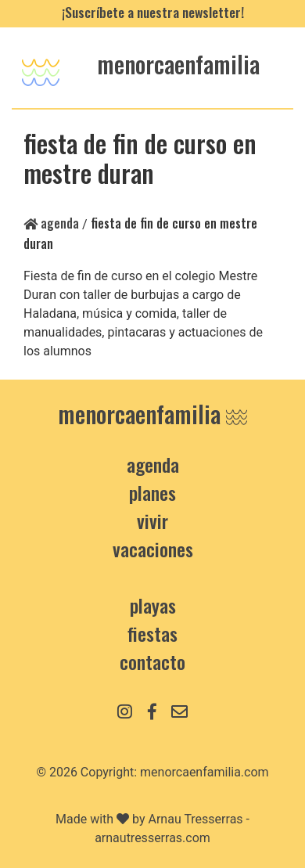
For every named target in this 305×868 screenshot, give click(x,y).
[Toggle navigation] (41, 68)
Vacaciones (153, 549)
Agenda (51, 223)
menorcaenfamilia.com (205, 772)
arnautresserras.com (152, 838)
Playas (153, 605)
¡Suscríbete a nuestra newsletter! (153, 12)
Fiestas (152, 633)
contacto (152, 661)
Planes (152, 492)
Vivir (152, 520)
